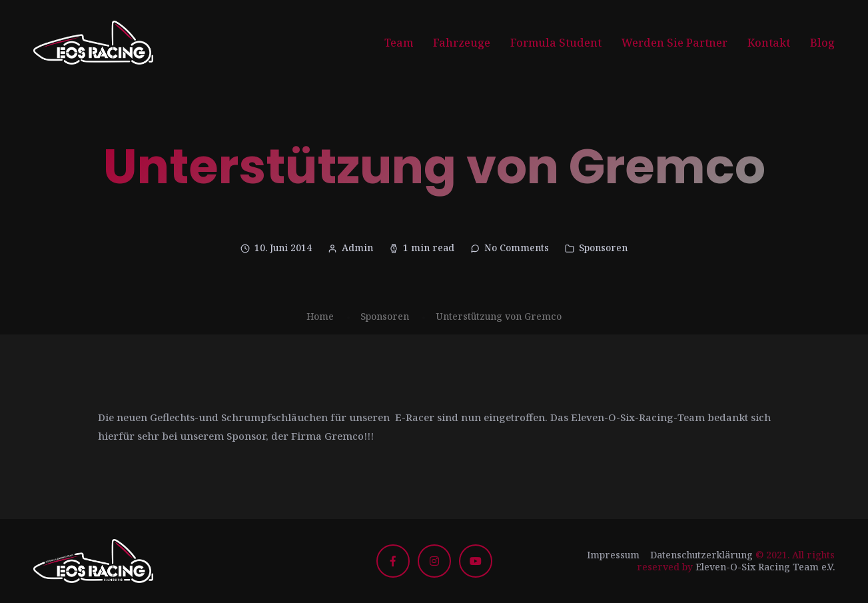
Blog (822, 43)
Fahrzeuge (462, 43)
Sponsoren (603, 248)
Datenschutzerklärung (701, 555)
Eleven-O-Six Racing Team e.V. (765, 567)
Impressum (613, 555)
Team (399, 43)
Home (320, 316)
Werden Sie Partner (674, 43)
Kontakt (769, 43)
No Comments (517, 248)
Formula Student (556, 43)
